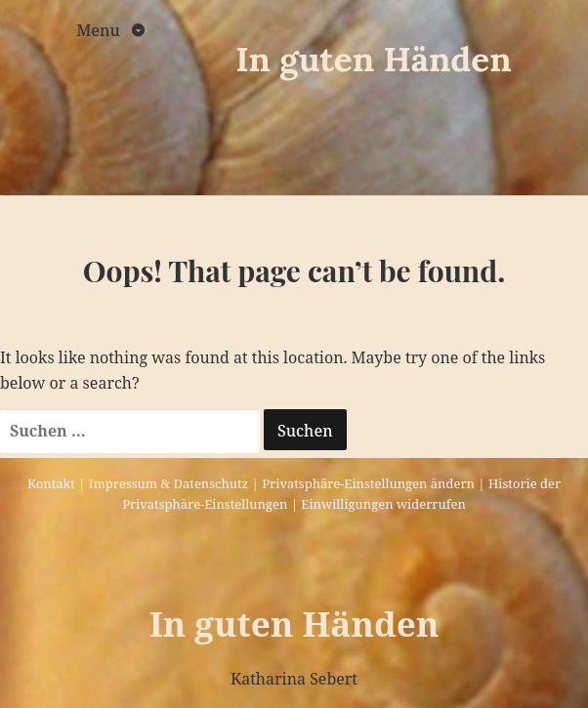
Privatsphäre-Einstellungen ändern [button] (368, 483)
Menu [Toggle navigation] (100, 30)
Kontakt (51, 483)
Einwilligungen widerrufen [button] (383, 504)
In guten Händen (374, 59)
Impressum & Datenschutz (168, 483)
